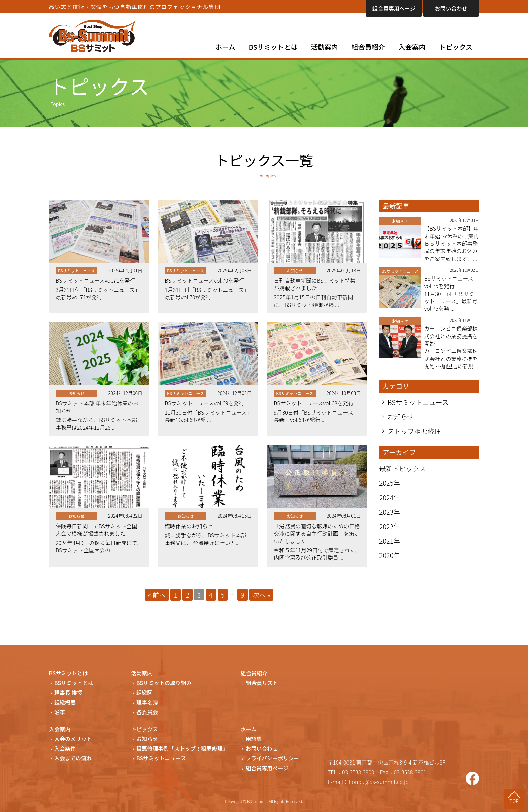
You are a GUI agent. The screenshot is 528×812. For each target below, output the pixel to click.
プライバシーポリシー (273, 759)
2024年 (390, 505)
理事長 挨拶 (68, 693)
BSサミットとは (273, 47)
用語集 (254, 739)
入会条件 (65, 749)
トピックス (456, 47)
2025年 (390, 491)
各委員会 (147, 713)
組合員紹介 (368, 47)
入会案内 (412, 47)
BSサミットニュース (418, 410)
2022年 (390, 534)
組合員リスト (262, 683)
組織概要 (65, 703)
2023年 (390, 520)
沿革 (60, 713)
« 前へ (156, 595)
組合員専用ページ (394, 8)
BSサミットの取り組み (164, 683)
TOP (515, 801)
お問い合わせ (451, 8)
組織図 (144, 693)
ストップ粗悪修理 (415, 439)
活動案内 (325, 47)
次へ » (262, 595)
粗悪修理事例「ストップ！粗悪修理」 (182, 749)
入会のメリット (73, 739)
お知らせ (401, 425)
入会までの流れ (73, 759)
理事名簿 (147, 703)
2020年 (390, 563)
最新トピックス (403, 477)
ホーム (225, 47)
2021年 (390, 549)
